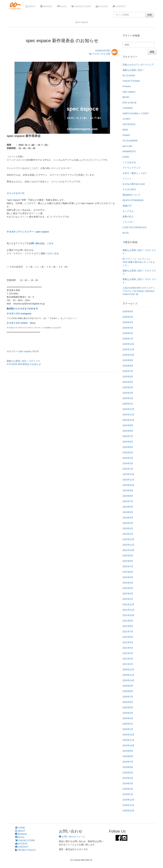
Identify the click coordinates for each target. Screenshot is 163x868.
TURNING (128, 108)
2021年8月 (128, 626)
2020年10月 (129, 680)
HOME (20, 828)
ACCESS (102, 6)
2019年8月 (128, 756)
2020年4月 (128, 713)
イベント (127, 179)
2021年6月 (128, 637)
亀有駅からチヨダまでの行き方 (22, 309)
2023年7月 (128, 501)
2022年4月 (128, 583)
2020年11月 (129, 675)
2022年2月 (128, 594)
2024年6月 (128, 442)
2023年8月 (128, 496)
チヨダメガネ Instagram (19, 314)
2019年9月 (128, 751)
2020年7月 (128, 697)
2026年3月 (128, 328)
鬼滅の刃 (127, 206)
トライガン (128, 222)
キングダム (128, 211)
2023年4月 (128, 518)
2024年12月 (129, 409)
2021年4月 (128, 648)
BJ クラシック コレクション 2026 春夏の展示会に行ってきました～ (139, 262)
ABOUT (31, 6)
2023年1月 (128, 534)
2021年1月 (128, 664)
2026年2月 (128, 333)
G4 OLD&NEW (130, 141)
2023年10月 (129, 485)
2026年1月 (128, 339)
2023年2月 (128, 528)
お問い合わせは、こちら (41, 243)
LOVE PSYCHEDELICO (135, 227)
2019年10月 (129, 745)
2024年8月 (128, 431)
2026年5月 (128, 317)
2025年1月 (128, 404)
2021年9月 (128, 621)
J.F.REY (127, 119)
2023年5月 (128, 512)
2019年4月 (128, 778)
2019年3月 (128, 783)
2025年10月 (129, 355)
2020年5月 (128, 707)
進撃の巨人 (128, 217)
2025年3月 (128, 393)
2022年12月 (129, 539)
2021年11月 (129, 610)
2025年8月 (128, 366)
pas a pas (127, 146)
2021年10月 (129, 615)
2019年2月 (128, 789)
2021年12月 (129, 604)
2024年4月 (128, 453)
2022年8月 (128, 561)
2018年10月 (129, 811)
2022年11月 (129, 545)
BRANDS (46, 6)
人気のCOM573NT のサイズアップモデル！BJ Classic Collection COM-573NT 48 (139, 291)
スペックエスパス (16, 193)
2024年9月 (128, 425)
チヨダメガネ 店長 (101, 54)
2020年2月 (128, 724)
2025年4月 (128, 387)
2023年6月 (128, 507)
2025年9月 (128, 360)
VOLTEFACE (129, 124)
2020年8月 (128, 691)
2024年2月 (128, 463)
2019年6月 (128, 767)
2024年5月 (128, 447)
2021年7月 (128, 632)
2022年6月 (128, 572)
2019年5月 (128, 773)
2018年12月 (129, 800)
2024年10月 (129, 420)
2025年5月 (128, 382)
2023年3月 (128, 523)
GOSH (126, 157)
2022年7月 (128, 566)
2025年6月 (128, 377)
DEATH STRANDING (133, 200)
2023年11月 (129, 480)
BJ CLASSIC (129, 75)
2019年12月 (129, 735)
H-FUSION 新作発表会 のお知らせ (24, 364)
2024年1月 (128, 469)
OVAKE (126, 135)
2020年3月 (128, 718)
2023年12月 (129, 474)
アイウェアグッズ (131, 168)
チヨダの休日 (129, 189)
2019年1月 (128, 794)
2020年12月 (129, 670)
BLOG (62, 6)
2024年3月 (128, 458)
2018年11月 (129, 805)
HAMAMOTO (129, 151)
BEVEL (126, 97)
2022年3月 (128, 588)
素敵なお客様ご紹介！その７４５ (23, 361)
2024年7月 (128, 436)
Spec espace (25, 351)
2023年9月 (128, 490)
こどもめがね (129, 162)
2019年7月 (128, 762)
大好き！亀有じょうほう (135, 173)
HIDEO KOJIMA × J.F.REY (136, 113)
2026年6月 (128, 311)
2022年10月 (129, 550)
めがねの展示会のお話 (134, 184)
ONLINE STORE (81, 6)
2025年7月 (128, 371)
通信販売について (131, 195)
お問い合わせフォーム (72, 837)
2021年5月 (128, 642)
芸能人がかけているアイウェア (138, 65)
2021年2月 (128, 659)
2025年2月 (128, 398)
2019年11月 (129, 740)
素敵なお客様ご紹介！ (134, 70)
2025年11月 (129, 349)
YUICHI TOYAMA (131, 81)
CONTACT (119, 6)
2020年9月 (128, 686)
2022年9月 (128, 556)
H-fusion (127, 86)
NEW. (125, 130)
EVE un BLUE (130, 103)
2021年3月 (128, 653)
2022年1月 (128, 599)
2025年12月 (129, 344)
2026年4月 (128, 322)
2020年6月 (128, 702)
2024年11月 (129, 415)
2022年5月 (128, 577)
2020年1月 (128, 729)
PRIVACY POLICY (25, 850)
